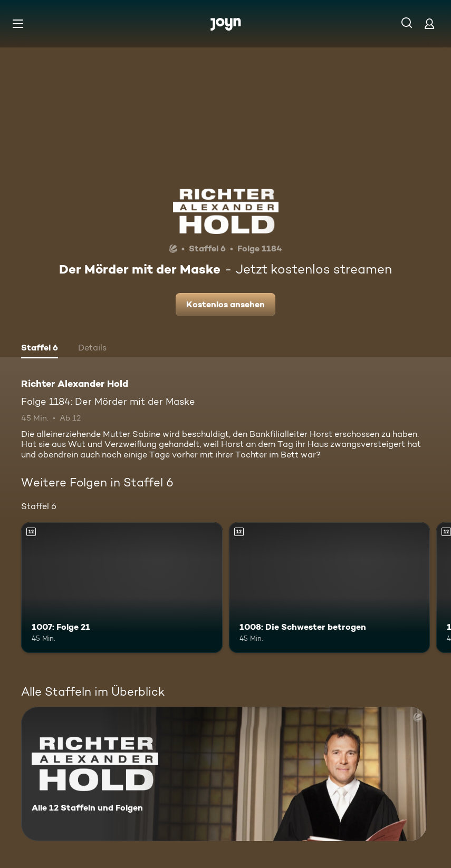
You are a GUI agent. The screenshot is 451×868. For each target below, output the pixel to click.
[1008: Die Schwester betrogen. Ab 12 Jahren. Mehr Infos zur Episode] (330, 588)
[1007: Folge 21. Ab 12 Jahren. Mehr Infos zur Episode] (122, 588)
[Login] (429, 23)
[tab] (40, 349)
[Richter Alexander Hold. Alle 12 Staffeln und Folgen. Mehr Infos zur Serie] (224, 774)
